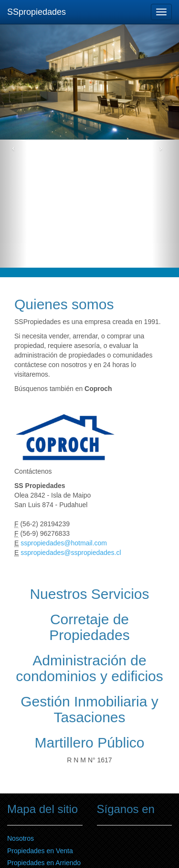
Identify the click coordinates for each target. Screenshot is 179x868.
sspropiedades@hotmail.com (65, 543)
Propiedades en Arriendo (44, 863)
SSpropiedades (37, 12)
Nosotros (21, 838)
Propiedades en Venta (40, 851)
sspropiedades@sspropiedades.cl (71, 553)
